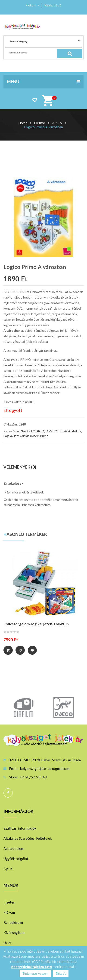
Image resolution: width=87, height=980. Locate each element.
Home (23, 123)
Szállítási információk (20, 828)
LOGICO (38, 431)
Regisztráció (53, 5)
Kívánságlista (14, 933)
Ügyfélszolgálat (16, 859)
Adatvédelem (14, 848)
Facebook (8, 793)
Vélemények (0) (20, 467)
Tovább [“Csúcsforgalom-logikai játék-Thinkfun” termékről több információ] (8, 650)
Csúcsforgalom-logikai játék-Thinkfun (36, 624)
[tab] (43, 467)
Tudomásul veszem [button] (35, 974)
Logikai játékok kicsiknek (21, 436)
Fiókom (31, 5)
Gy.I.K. (8, 869)
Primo (44, 436)
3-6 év (57, 123)
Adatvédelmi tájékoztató (31, 967)
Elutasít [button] (61, 974)
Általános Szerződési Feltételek (28, 838)
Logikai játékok (71, 431)
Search (73, 54)
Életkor (40, 123)
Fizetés (9, 902)
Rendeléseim (13, 922)
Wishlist (35, 100)
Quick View (33, 650)
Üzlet (8, 943)
